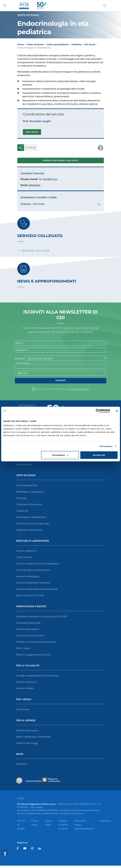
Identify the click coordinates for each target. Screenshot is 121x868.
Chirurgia (21, 501)
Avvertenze (105, 823)
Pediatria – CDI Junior (84, 44)
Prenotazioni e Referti (31, 609)
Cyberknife (22, 513)
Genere (19, 360)
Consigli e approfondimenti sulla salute (38, 678)
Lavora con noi (24, 467)
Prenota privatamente (28, 625)
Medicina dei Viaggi (27, 746)
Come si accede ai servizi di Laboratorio (38, 566)
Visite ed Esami (35, 44)
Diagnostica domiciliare (29, 532)
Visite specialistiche (58, 44)
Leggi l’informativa (79, 392)
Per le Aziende (26, 723)
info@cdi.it (34, 185)
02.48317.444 (50, 179)
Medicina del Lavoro (27, 733)
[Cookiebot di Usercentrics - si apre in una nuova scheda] (98, 411)
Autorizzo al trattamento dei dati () (63, 392)
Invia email (32, 132)
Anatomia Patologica (28, 579)
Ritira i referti (23, 651)
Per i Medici (24, 702)
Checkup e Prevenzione (29, 507)
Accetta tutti (99, 455)
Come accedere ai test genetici (33, 572)
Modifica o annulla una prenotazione (36, 644)
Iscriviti (60, 383)
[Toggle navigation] (5, 5)
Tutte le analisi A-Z (26, 553)
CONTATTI (22, 766)
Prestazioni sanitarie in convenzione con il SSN (42, 619)
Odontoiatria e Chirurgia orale (33, 526)
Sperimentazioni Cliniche (30, 598)
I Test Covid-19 (24, 560)
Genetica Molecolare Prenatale (33, 585)
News (20, 757)
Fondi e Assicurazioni (28, 632)
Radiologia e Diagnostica (30, 494)
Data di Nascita (23, 364)
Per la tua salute (28, 668)
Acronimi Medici (25, 691)
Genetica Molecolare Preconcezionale (37, 592)
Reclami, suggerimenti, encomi (33, 657)
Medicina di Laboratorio (33, 543)
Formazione (23, 712)
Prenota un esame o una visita (61, 161)
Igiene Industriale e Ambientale (34, 739)
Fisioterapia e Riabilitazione (31, 520)
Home (21, 44)
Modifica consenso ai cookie (63, 827)
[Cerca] (105, 6)
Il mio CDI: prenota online (30, 638)
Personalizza (106, 446)
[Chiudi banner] (117, 411)
